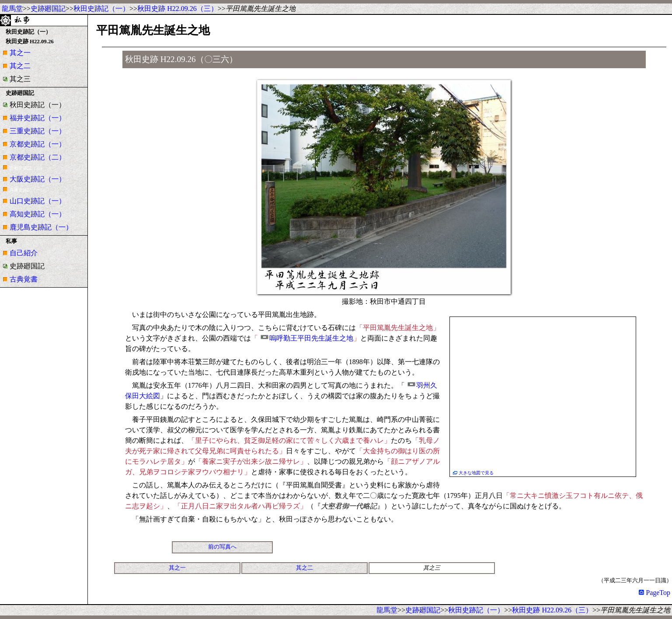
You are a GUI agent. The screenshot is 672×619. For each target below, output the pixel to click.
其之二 (20, 66)
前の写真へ (222, 547)
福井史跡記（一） (38, 118)
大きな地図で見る (476, 473)
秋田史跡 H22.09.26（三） (178, 9)
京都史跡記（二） (38, 157)
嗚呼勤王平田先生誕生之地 (311, 338)
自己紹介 (24, 253)
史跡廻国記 (48, 9)
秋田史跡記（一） (101, 9)
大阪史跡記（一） (38, 179)
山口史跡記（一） (38, 201)
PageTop (655, 593)
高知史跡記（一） (38, 214)
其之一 (20, 53)
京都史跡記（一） (38, 144)
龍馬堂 (12, 9)
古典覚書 (24, 279)
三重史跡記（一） (38, 131)
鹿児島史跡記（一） (41, 227)
